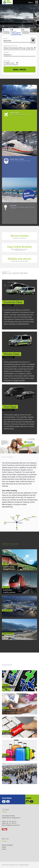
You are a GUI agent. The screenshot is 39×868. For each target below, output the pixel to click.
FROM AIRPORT (16, 31)
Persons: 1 (8, 55)
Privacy (4, 849)
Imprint (4, 847)
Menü (31, 2)
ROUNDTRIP (26, 31)
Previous (2, 18)
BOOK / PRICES (20, 70)
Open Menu (37, 2)
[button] (34, 863)
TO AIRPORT (6, 31)
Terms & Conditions (7, 845)
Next (37, 18)
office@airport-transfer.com (13, 825)
